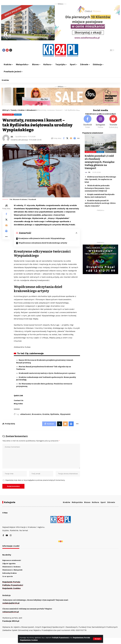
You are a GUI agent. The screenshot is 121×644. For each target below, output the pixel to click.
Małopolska (77, 502)
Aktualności (8, 115)
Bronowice (37, 414)
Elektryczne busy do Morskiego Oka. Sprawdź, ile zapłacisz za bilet (100, 179)
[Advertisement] (100, 227)
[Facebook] (88, 122)
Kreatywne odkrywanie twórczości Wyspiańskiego (42, 238)
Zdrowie (111, 502)
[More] (78, 138)
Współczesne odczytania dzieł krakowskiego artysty (43, 243)
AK (12, 137)
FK (89, 172)
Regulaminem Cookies (29, 640)
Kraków (18, 115)
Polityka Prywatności (13, 585)
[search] (102, 50)
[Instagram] (100, 122)
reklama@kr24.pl (11, 612)
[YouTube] (7, 536)
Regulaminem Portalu (82, 638)
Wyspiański (65, 414)
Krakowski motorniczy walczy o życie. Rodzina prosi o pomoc (47, 373)
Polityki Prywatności (61, 638)
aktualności (26, 414)
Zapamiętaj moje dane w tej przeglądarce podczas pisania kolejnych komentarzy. (35, 480)
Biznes (87, 502)
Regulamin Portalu (11, 582)
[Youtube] (113, 122)
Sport (103, 502)
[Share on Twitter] (67, 138)
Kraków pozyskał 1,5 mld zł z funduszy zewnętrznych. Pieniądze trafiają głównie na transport (100, 162)
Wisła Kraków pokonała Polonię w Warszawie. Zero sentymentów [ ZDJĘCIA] (97, 188)
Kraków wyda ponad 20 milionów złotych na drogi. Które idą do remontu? (100, 203)
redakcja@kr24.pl (11, 603)
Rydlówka (55, 414)
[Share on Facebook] (64, 138)
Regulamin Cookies (11, 588)
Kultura (95, 502)
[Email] (71, 138)
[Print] (75, 138)
